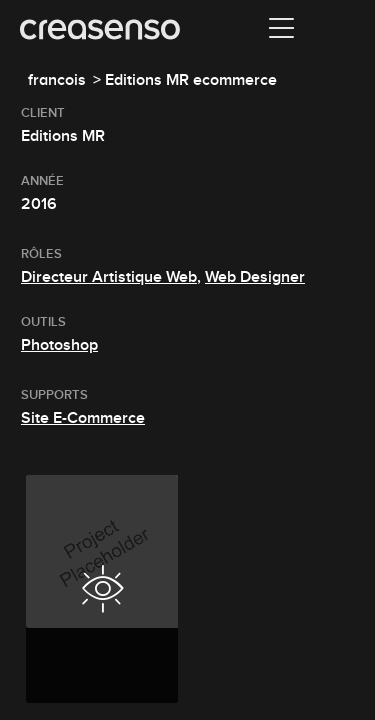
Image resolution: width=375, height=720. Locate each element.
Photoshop (59, 345)
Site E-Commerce (83, 418)
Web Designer (255, 277)
